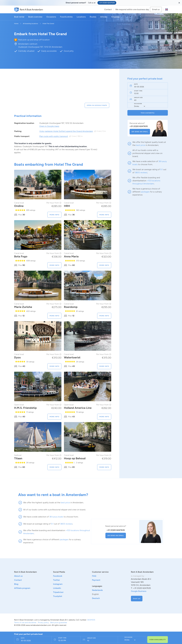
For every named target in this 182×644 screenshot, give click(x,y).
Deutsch (96, 598)
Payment (96, 580)
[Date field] (145, 87)
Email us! (137, 599)
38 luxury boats (56, 517)
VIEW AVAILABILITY (158, 640)
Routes (93, 17)
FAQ (94, 576)
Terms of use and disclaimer (25, 623)
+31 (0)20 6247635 (107, 3)
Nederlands (97, 590)
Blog (16, 584)
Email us (156, 9)
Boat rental (19, 17)
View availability (148, 113)
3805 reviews (141, 172)
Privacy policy (43, 623)
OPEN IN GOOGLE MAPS (97, 105)
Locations (81, 17)
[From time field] (65, 641)
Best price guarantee (59, 623)
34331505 (91, 620)
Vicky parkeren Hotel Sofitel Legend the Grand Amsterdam (66, 131)
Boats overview (35, 17)
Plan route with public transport (54, 136)
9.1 (161, 169)
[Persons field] (98, 641)
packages (145, 192)
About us (18, 576)
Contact (108, 9)
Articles (104, 17)
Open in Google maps (49, 126)
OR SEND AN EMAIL (140, 132)
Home (16, 24)
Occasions (51, 17)
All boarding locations (30, 24)
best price (141, 145)
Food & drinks (66, 17)
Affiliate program (22, 588)
